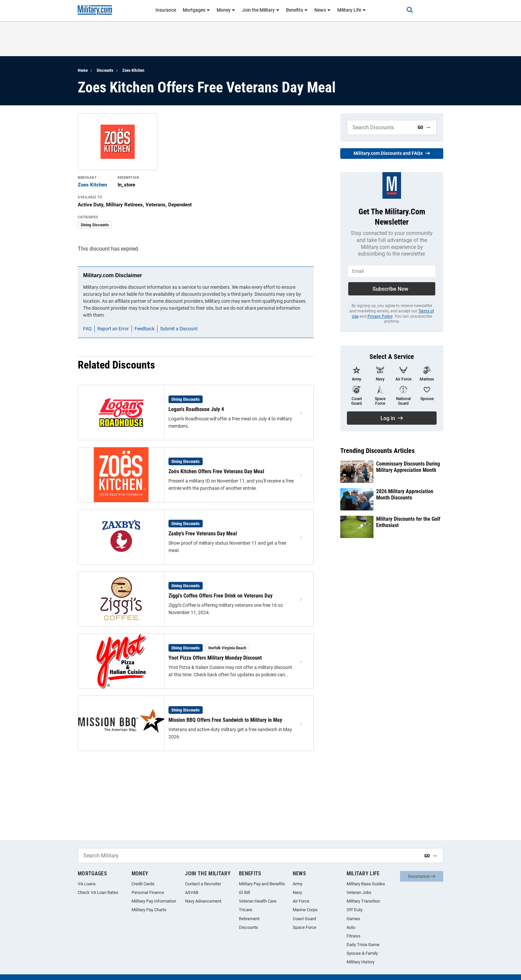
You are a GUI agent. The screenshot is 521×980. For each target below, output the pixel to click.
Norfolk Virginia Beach (227, 648)
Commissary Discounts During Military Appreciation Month (408, 467)
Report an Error (113, 329)
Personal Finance (148, 892)
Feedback (145, 329)
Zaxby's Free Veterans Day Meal (203, 534)
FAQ (87, 329)
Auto (351, 927)
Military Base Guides (366, 884)
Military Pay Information (154, 901)
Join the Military (261, 10)
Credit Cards (143, 884)
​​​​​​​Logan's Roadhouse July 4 (196, 409)
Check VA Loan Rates (98, 892)
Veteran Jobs (359, 892)
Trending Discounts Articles (377, 451)
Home (83, 70)
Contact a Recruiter (203, 884)
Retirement (249, 919)
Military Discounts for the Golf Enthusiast (408, 522)
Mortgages (196, 10)
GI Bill (244, 892)
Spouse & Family (362, 953)
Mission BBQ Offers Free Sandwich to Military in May (225, 720)
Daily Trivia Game (363, 945)
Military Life (352, 10)
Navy (297, 892)
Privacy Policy (380, 316)
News (322, 10)
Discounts (105, 70)
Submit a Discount (179, 329)
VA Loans (87, 884)
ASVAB (192, 892)
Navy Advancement (203, 901)
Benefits (297, 10)
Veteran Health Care (258, 901)
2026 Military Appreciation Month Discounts (405, 494)
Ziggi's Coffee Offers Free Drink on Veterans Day (220, 596)
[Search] (405, 10)
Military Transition (363, 901)
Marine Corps (305, 910)
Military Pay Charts (149, 910)
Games (353, 919)
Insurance (166, 10)
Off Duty (355, 910)
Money (226, 10)
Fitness (354, 936)
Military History (361, 962)
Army (298, 884)
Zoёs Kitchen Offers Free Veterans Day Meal (216, 471)
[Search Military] (380, 127)
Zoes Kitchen (133, 70)
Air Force (301, 901)
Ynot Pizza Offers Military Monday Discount (215, 658)
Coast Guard (304, 919)
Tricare (246, 910)
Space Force (305, 927)
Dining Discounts (95, 225)
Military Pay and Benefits (262, 884)
